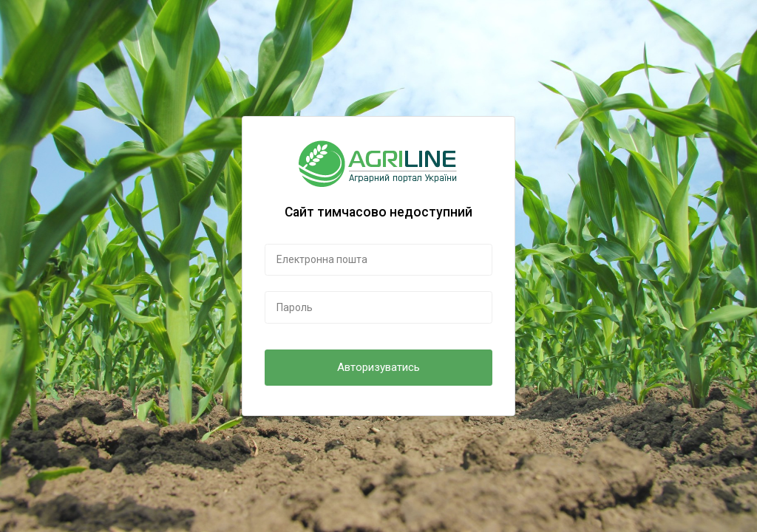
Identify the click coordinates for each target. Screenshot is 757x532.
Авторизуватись (378, 367)
